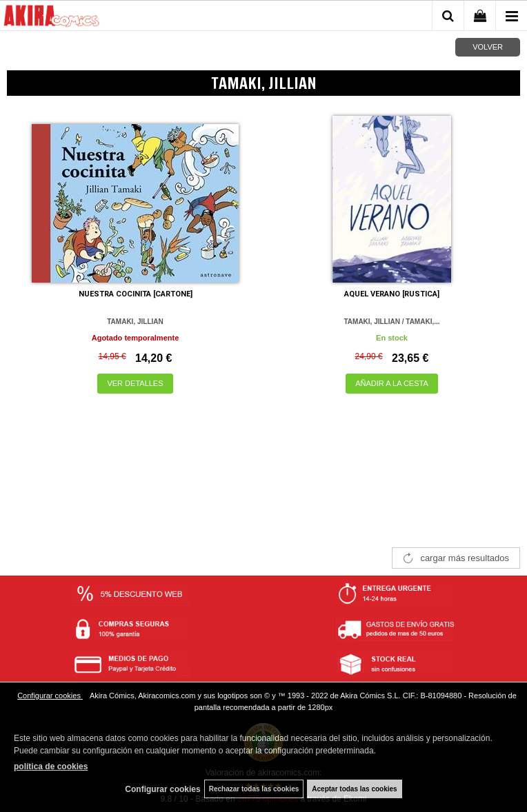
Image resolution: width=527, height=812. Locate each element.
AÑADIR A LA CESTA (392, 383)
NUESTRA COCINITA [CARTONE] (136, 294)
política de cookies (51, 767)
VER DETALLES (135, 383)
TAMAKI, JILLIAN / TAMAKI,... (391, 322)
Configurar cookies (50, 696)
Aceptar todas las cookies (354, 789)
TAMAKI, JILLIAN (135, 322)
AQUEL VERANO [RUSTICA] (392, 294)
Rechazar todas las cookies (254, 789)
